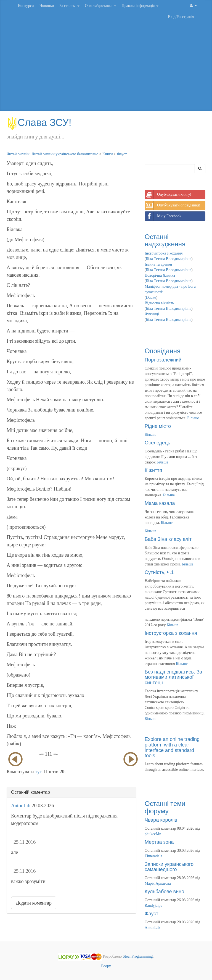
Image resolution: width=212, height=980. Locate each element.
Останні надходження (165, 240)
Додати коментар (34, 903)
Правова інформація (140, 6)
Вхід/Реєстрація (181, 17)
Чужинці (152, 314)
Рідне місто (158, 426)
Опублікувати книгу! (168, 195)
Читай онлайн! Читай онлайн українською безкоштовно (52, 154)
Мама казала (160, 503)
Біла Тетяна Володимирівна (169, 259)
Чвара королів (161, 820)
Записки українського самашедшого (169, 867)
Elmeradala (153, 856)
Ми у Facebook (163, 216)
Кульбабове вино (164, 892)
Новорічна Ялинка (160, 275)
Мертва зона (159, 842)
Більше (193, 418)
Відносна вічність (159, 303)
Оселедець (157, 443)
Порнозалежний (163, 360)
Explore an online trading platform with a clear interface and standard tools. (172, 747)
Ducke (151, 298)
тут (38, 772)
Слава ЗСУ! (39, 123)
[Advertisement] (106, 67)
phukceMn (153, 834)
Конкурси (26, 6)
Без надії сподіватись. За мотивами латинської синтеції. (173, 677)
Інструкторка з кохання (164, 253)
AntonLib (21, 806)
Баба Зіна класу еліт (168, 539)
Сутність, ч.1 (159, 572)
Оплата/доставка (101, 6)
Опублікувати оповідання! (173, 205)
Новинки (47, 6)
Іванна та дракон (158, 264)
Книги (108, 154)
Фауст (122, 154)
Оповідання (163, 351)
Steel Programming (138, 956)
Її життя (153, 470)
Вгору (106, 966)
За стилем (69, 6)
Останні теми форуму (165, 807)
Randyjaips (153, 906)
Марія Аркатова (158, 883)
